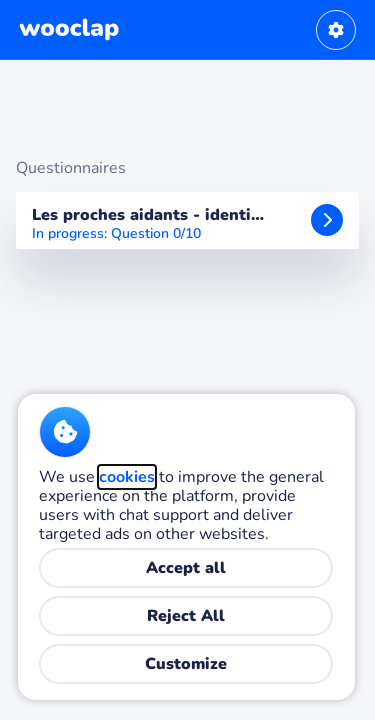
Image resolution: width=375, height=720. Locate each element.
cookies (127, 477)
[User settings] (336, 30)
